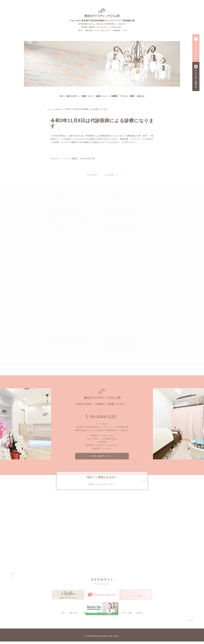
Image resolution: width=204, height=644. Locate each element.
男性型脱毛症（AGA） (117, 214)
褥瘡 (58, 229)
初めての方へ (72, 96)
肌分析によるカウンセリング (64, 342)
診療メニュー (102, 96)
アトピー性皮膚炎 (60, 214)
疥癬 (91, 222)
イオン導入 (112, 222)
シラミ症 (76, 284)
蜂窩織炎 (56, 300)
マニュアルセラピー (60, 350)
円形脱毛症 (78, 261)
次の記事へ (110, 175)
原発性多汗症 (58, 269)
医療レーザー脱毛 (115, 261)
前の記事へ (94, 175)
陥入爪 (55, 245)
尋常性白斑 (57, 292)
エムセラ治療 (133, 269)
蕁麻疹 (73, 229)
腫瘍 (69, 300)
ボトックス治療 (114, 269)
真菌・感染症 (76, 222)
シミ (54, 261)
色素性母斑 (84, 253)
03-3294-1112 (103, 416)
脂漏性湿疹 (79, 214)
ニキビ (61, 253)
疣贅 (76, 276)
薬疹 (89, 284)
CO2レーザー (139, 214)
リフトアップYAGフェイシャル (121, 253)
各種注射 (133, 261)
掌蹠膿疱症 (82, 300)
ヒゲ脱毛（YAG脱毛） (117, 245)
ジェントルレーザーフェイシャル (122, 229)
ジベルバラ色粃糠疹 (77, 292)
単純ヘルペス (64, 237)
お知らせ (141, 96)
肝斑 (65, 261)
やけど (55, 315)
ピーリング (146, 237)
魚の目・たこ (58, 276)
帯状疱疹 (87, 237)
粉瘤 (71, 308)
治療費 (114, 96)
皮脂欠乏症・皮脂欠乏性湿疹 (77, 245)
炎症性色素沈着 (59, 284)
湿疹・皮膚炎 (58, 222)
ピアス (132, 237)
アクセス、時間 (127, 96)
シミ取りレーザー (115, 237)
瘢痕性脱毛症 (76, 269)
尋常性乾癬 (84, 308)
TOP (61, 96)
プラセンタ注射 (140, 245)
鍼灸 (85, 342)
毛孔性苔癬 (57, 308)
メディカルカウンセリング (119, 342)
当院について (87, 96)
